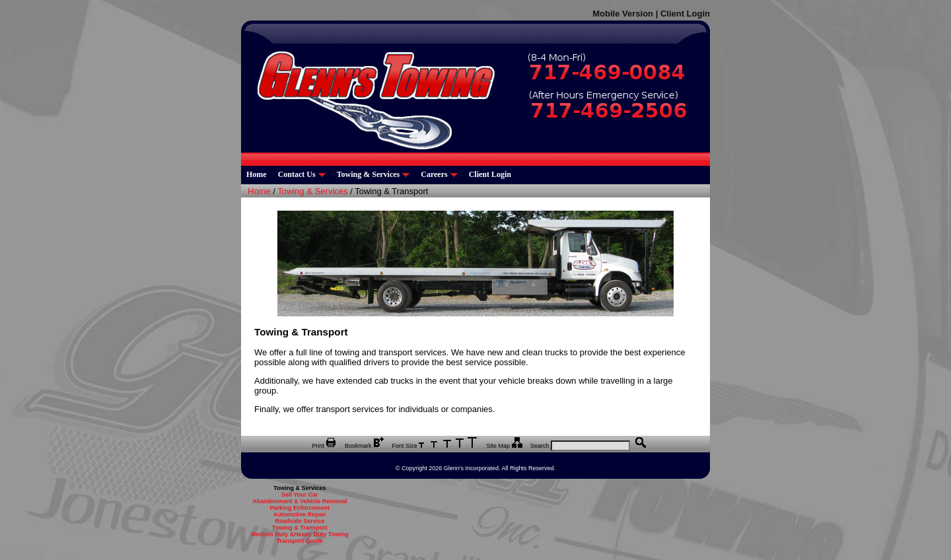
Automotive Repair (300, 514)
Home (257, 174)
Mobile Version (623, 14)
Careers (439, 174)
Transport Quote (300, 541)
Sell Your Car (300, 495)
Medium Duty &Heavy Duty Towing (300, 534)
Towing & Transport (300, 528)
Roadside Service (299, 521)
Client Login (685, 14)
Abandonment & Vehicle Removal (299, 501)
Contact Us (302, 174)
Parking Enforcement (299, 508)
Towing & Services (373, 174)
